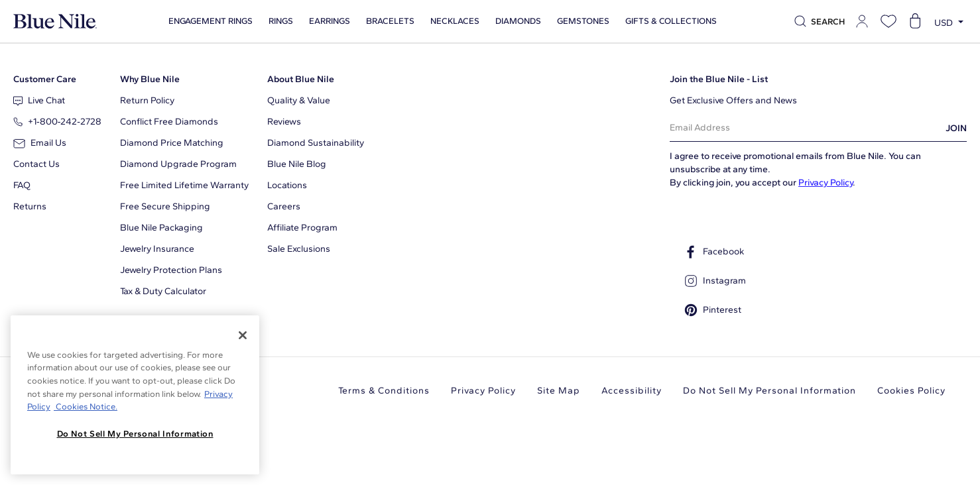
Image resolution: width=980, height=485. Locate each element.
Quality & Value (299, 100)
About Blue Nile (301, 79)
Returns (30, 206)
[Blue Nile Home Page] (55, 22)
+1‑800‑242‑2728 (57, 122)
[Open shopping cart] (915, 21)
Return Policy (147, 100)
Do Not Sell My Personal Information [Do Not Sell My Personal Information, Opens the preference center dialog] (135, 434)
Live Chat (39, 100)
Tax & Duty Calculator (163, 291)
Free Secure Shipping (165, 206)
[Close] (243, 335)
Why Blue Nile (150, 79)
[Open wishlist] (888, 21)
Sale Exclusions (299, 249)
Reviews (284, 122)
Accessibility (632, 391)
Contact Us (36, 164)
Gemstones (582, 21)
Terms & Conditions (384, 391)
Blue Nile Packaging (161, 228)
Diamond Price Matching (172, 143)
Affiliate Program (302, 228)
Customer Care (45, 79)
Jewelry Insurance (157, 249)
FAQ (22, 185)
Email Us (40, 143)
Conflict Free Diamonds (169, 122)
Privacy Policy (826, 183)
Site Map (559, 391)
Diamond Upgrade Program (178, 164)
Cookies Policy (911, 391)
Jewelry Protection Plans (171, 270)
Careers (284, 206)
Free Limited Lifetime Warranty (184, 185)
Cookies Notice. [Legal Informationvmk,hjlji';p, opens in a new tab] (86, 406)
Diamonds (518, 21)
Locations (287, 185)
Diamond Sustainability (316, 143)
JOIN (956, 128)
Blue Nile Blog (297, 164)
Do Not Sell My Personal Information (769, 391)
